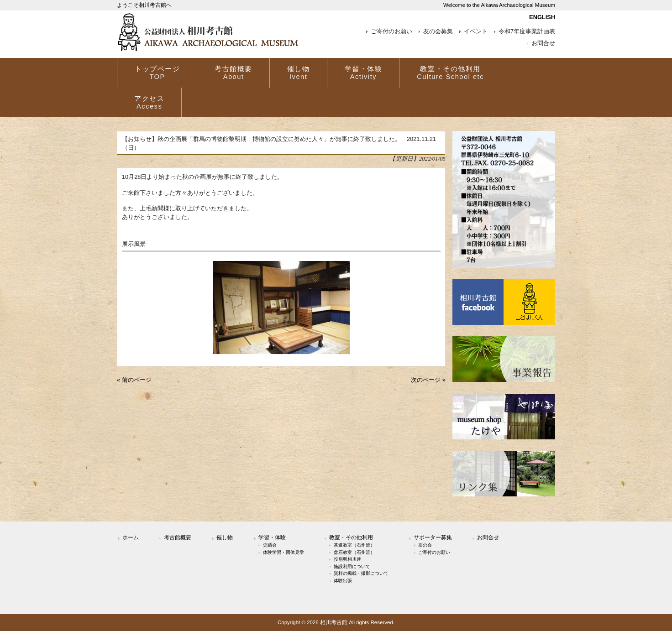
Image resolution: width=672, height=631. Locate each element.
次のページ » (428, 380)
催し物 (225, 537)
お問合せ (543, 43)
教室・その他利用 (351, 537)
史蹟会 (270, 545)
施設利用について (352, 566)
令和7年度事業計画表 (527, 31)
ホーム (131, 537)
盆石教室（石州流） (354, 552)
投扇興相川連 (347, 559)
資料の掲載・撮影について (361, 573)
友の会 (425, 545)
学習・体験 (272, 537)
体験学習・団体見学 (283, 552)
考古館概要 (178, 537)
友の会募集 (438, 31)
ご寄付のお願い (391, 31)
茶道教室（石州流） (354, 545)
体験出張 (343, 581)
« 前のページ (134, 380)
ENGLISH (542, 17)
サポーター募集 (433, 537)
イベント (476, 31)
